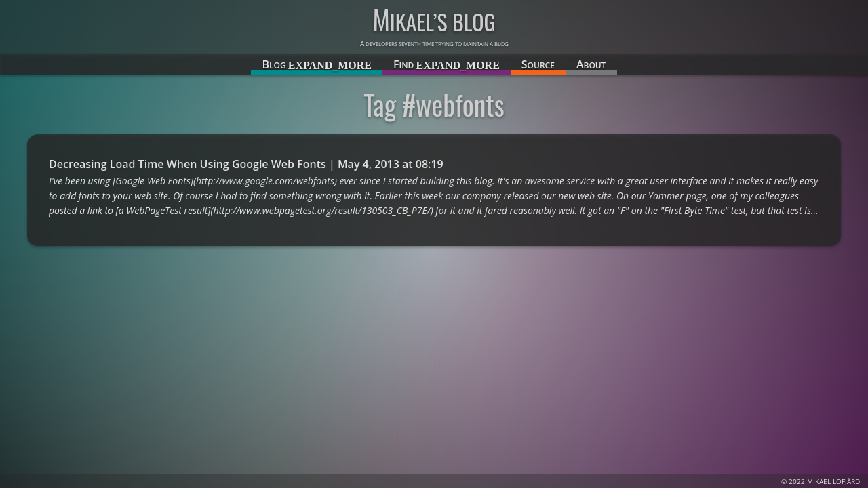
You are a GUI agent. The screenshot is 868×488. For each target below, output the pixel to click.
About (591, 64)
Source (538, 64)
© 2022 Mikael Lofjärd (821, 481)
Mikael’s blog (434, 21)
